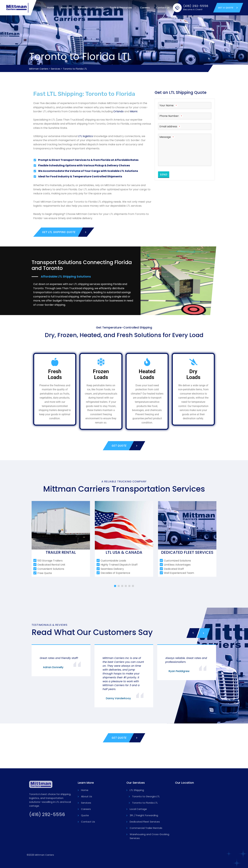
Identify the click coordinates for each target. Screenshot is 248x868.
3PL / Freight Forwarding (144, 815)
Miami (134, 111)
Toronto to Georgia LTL (146, 796)
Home (51, 8)
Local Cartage (138, 809)
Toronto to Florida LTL (145, 803)
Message (167, 137)
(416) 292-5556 (47, 815)
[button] (115, 586)
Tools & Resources (121, 8)
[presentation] (193, 633)
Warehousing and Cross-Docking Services (149, 836)
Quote (100, 8)
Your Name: (169, 105)
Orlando (118, 111)
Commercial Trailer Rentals (146, 828)
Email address (170, 126)
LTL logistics (86, 136)
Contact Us (163, 8)
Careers (145, 8)
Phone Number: (171, 116)
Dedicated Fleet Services (145, 822)
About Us (66, 8)
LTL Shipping (137, 790)
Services (83, 8)
